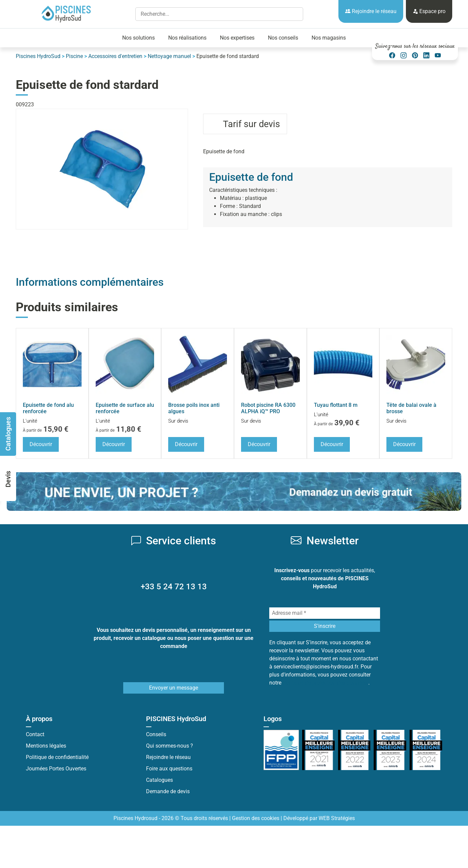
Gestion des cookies (256, 818)
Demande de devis (168, 791)
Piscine (74, 56)
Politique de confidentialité (57, 757)
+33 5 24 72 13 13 (174, 587)
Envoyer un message (174, 688)
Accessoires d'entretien (115, 56)
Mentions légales (46, 746)
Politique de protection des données (325, 683)
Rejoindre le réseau (371, 11)
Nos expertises (237, 38)
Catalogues (159, 780)
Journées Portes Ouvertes (56, 769)
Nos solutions (138, 38)
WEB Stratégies (337, 818)
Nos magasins (329, 38)
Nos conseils (283, 38)
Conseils (156, 734)
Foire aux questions (169, 769)
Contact (35, 734)
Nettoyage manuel (169, 56)
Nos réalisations (187, 38)
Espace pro (429, 11)
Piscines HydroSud (38, 56)
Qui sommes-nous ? (170, 746)
